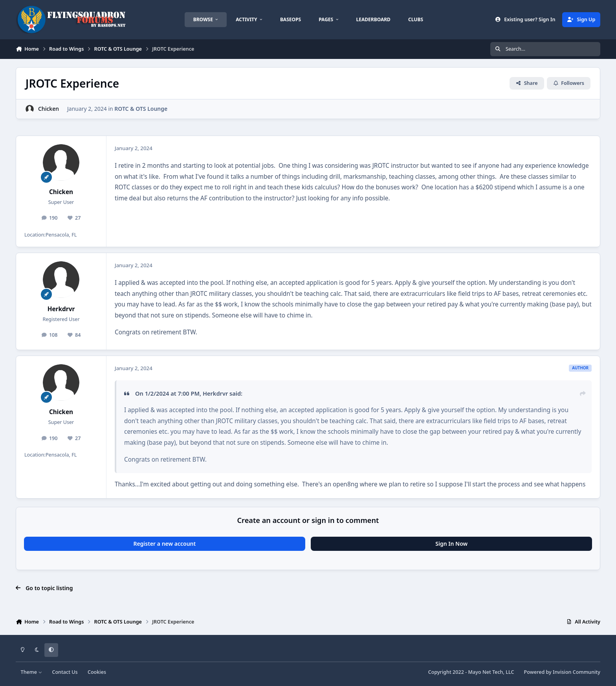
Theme (32, 672)
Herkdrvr (61, 309)
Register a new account (164, 544)
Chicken (49, 109)
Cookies (97, 672)
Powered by (562, 672)
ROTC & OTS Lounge (141, 109)
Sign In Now (451, 544)
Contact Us (65, 672)
